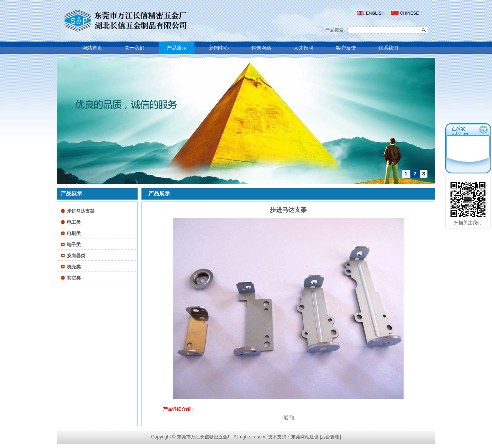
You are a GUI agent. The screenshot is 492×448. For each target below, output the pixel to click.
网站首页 (92, 48)
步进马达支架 (81, 211)
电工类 (74, 222)
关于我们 (135, 48)
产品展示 (177, 48)
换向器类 (76, 256)
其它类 (74, 278)
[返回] (288, 418)
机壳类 (74, 267)
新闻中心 (219, 48)
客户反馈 (346, 48)
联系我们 (388, 48)
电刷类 (74, 233)
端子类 (74, 245)
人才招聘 (304, 48)
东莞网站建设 (305, 437)
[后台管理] (330, 437)
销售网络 (261, 48)
